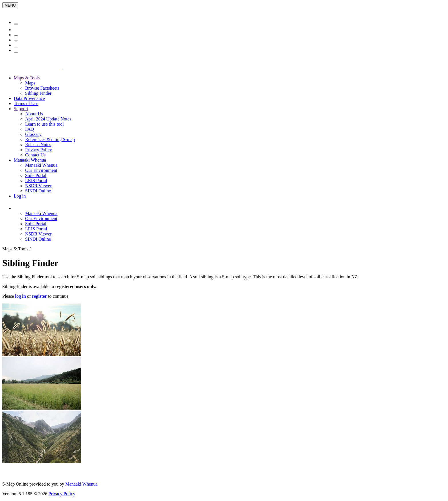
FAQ (30, 129)
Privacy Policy (39, 150)
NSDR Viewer (38, 186)
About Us (34, 114)
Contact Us (35, 155)
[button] (47, 208)
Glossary (33, 134)
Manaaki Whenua (41, 165)
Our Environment (41, 170)
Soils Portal (36, 175)
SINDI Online (38, 191)
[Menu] (10, 5)
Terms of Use (26, 103)
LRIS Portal (36, 181)
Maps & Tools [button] (27, 78)
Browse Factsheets (42, 88)
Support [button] (21, 109)
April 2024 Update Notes (48, 119)
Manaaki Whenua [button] (30, 160)
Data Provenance (29, 98)
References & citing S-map (50, 139)
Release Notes (38, 145)
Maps (30, 83)
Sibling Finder (38, 93)
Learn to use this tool (44, 124)
